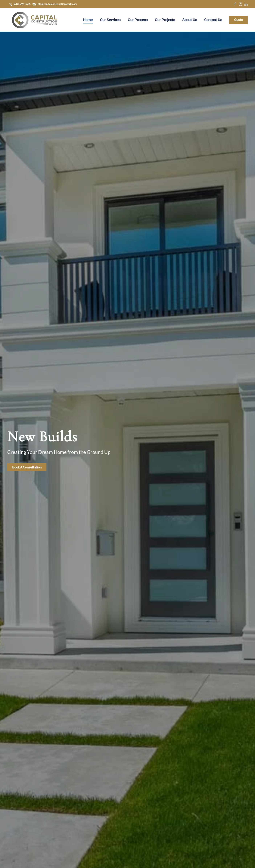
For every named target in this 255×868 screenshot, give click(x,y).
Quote (238, 20)
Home (88, 20)
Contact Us (213, 20)
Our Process (138, 20)
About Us (190, 20)
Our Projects (165, 20)
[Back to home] (34, 20)
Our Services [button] (110, 20)
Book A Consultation (27, 467)
